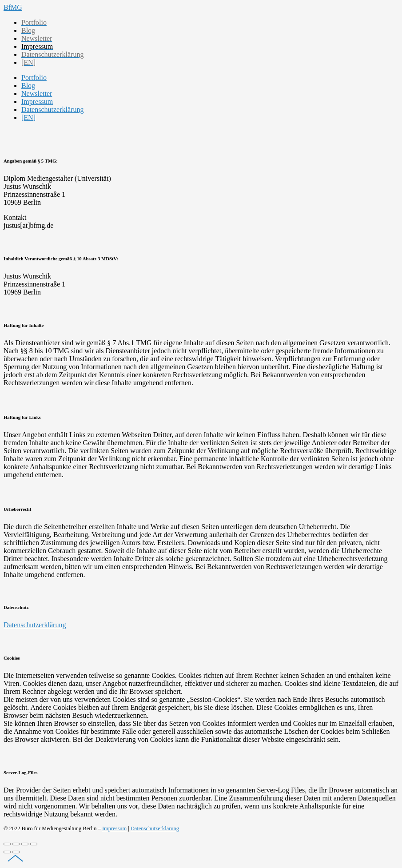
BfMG (13, 7)
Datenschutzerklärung (35, 625)
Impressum (114, 828)
